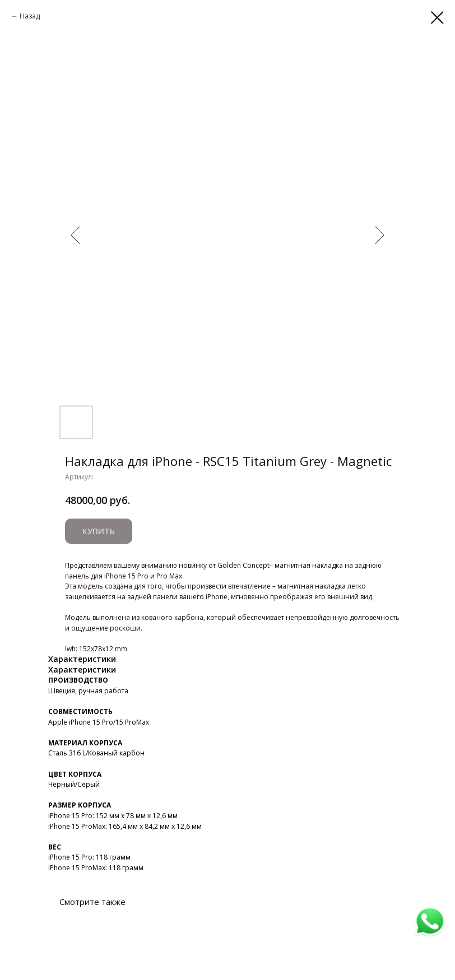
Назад (30, 16)
